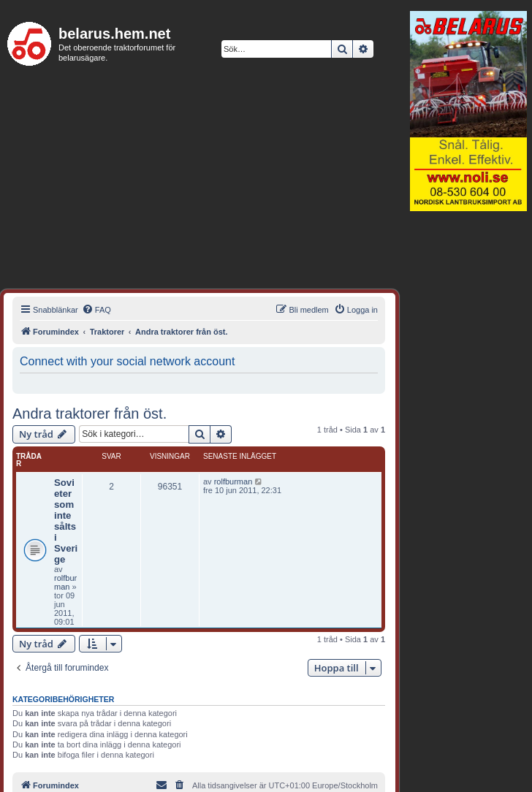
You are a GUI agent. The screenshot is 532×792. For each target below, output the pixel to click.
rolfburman (65, 582)
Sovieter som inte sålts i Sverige (66, 521)
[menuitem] (96, 310)
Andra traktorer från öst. (90, 414)
